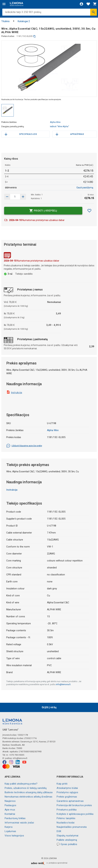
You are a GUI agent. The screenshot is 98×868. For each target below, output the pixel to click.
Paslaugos (10, 805)
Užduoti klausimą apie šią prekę (24, 446)
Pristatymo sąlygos (67, 792)
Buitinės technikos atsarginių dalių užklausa (29, 792)
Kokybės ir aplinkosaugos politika (75, 814)
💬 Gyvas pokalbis (67, 844)
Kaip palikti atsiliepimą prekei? (21, 784)
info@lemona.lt (63, 684)
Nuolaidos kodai (65, 823)
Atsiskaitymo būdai (67, 788)
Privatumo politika (67, 810)
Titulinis (5, 21)
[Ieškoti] (94, 12)
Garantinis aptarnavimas (70, 801)
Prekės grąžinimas (67, 797)
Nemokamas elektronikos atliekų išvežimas (29, 797)
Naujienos (10, 801)
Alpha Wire (55, 122)
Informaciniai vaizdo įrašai (19, 823)
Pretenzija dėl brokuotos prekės (74, 805)
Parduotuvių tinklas (15, 818)
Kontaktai (10, 814)
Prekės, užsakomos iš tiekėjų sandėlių (26, 788)
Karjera (9, 827)
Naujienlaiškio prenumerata (72, 827)
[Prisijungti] (81, 4)
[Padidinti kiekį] (7, 197)
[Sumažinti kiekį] (23, 197)
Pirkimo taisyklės (66, 818)
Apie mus (10, 810)
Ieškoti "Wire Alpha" (60, 126)
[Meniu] (4, 4)
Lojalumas (10, 831)
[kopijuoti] (35, 36)
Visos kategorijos (14, 836)
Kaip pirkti (62, 784)
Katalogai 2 (24, 21)
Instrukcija (17, 393)
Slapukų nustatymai (67, 836)
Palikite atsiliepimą (67, 840)
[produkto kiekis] (15, 197)
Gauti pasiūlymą (85, 188)
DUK (59, 831)
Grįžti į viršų (49, 707)
